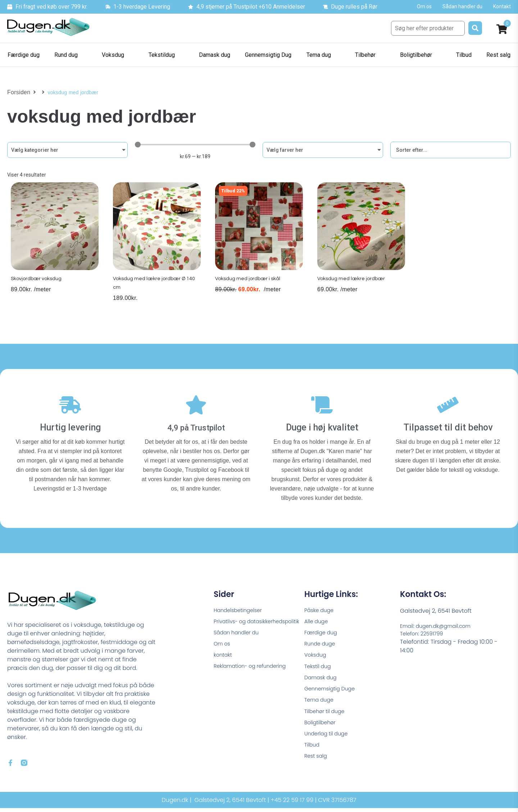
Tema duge (321, 704)
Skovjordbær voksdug (37, 286)
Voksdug (317, 655)
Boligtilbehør (322, 729)
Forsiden (17, 92)
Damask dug (322, 680)
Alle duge (318, 619)
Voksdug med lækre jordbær (352, 286)
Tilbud (313, 753)
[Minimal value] (195, 145)
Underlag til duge (329, 741)
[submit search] (475, 28)
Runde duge (322, 643)
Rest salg (317, 765)
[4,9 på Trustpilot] (196, 404)
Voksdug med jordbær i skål (249, 286)
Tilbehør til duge (327, 717)
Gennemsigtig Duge (333, 692)
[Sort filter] (451, 150)
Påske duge (321, 606)
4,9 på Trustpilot (196, 423)
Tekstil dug (319, 668)
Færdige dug (323, 631)
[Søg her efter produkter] (428, 28)
